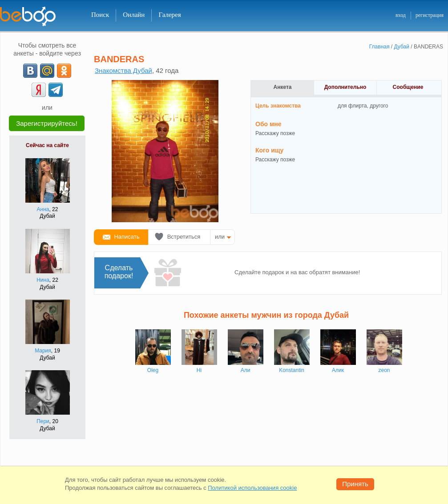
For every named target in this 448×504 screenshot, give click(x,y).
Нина (43, 280)
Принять (355, 484)
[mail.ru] (47, 71)
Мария (43, 351)
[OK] (64, 71)
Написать (127, 237)
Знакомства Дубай (123, 70)
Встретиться (184, 237)
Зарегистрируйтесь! (47, 123)
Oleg (153, 370)
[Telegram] (56, 90)
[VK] (30, 71)
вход (401, 15)
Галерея (170, 15)
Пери (43, 421)
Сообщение (408, 87)
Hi (199, 370)
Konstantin (292, 370)
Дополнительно (345, 87)
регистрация (430, 15)
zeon (384, 370)
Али (246, 370)
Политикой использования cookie (252, 488)
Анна (43, 209)
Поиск (100, 15)
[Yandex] (39, 90)
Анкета (283, 87)
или (220, 237)
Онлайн (134, 15)
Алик (338, 370)
